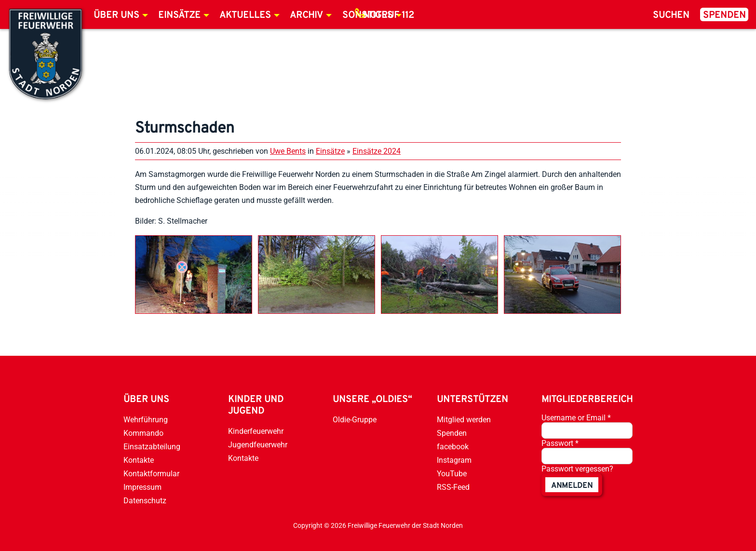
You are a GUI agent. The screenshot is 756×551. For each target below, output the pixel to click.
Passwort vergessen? (577, 469)
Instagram (454, 460)
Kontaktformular (151, 474)
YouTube (452, 474)
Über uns (116, 15)
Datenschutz (145, 501)
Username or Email (576, 418)
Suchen (671, 15)
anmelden (572, 486)
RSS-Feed (453, 487)
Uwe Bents (288, 151)
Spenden (724, 15)
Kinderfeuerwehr (256, 431)
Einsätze (179, 15)
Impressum (142, 487)
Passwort (560, 443)
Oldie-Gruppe (355, 420)
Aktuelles (245, 15)
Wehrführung (146, 420)
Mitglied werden (464, 420)
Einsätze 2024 (377, 151)
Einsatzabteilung (152, 447)
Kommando (143, 433)
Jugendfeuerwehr (258, 445)
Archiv (306, 15)
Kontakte (139, 460)
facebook (453, 447)
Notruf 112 (389, 15)
